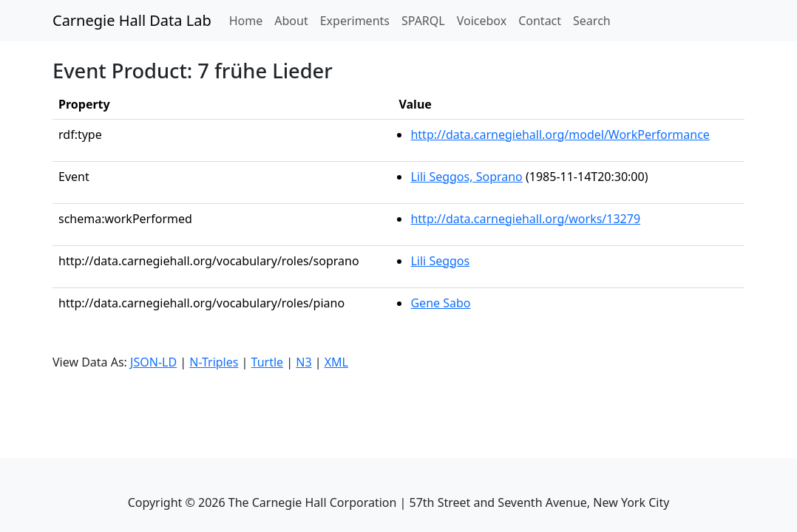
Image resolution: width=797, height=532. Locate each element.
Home (249, 20)
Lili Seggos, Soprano (466, 177)
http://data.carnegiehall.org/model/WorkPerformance (560, 134)
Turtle (268, 362)
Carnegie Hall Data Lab (132, 20)
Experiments (355, 21)
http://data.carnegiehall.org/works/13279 (525, 219)
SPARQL (423, 21)
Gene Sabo (440, 303)
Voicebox (482, 21)
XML (336, 362)
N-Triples (214, 362)
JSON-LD (153, 362)
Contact (540, 21)
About (291, 21)
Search (592, 21)
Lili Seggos (440, 261)
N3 (303, 362)
